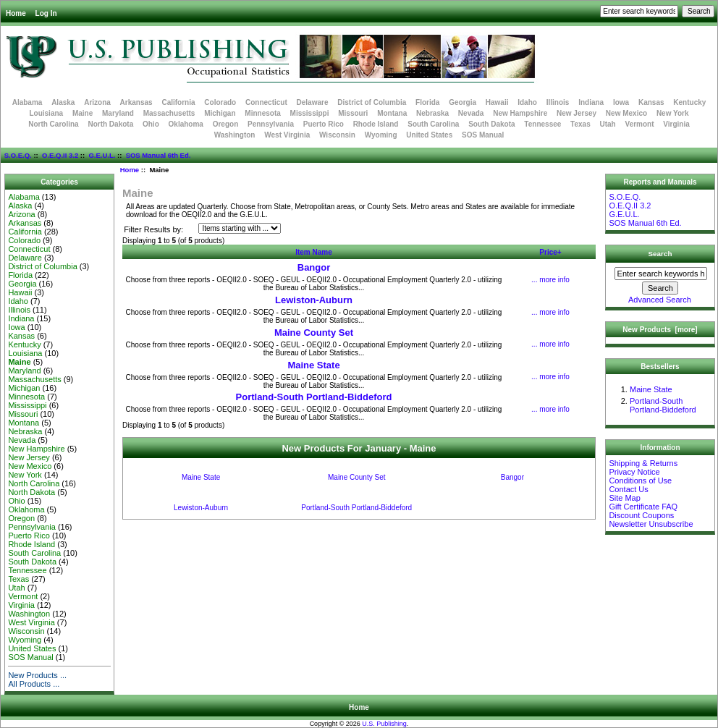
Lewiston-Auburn (314, 300)
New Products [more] (660, 330)
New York (673, 113)
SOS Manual (483, 135)
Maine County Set (314, 333)
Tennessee (542, 124)
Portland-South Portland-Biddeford (314, 397)
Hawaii (497, 102)
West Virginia (287, 135)
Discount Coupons (641, 515)
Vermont (640, 124)
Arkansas (136, 102)
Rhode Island (376, 124)
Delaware (313, 102)
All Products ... (34, 684)
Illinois (558, 102)
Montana (392, 113)
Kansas (651, 102)
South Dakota (491, 124)
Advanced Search (660, 300)
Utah (608, 124)
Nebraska (432, 113)
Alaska (63, 102)
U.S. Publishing (384, 724)
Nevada (471, 113)
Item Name (314, 252)
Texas (580, 124)
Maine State (313, 365)
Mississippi (310, 113)
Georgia (463, 102)
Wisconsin (337, 135)
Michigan (220, 113)
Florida (427, 102)
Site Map (624, 498)
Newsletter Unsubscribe (651, 524)
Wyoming (381, 135)
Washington (235, 135)
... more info (550, 280)
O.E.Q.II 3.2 (60, 155)
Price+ (550, 252)
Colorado (220, 102)
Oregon (226, 124)
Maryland (118, 113)
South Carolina (433, 124)
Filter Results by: (153, 229)
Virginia (676, 124)
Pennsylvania (271, 124)
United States (429, 135)
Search (660, 254)
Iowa (621, 102)
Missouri (353, 113)
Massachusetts (169, 113)
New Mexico (626, 113)
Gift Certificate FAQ (643, 507)
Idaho (527, 102)
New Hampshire (520, 113)
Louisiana (46, 113)
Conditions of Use (640, 481)
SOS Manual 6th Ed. (159, 155)
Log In (46, 13)
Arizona (97, 102)
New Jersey (576, 113)
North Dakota (110, 124)
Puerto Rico (324, 124)
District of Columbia (372, 102)
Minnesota (262, 113)
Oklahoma (186, 124)
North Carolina (53, 124)
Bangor (314, 267)
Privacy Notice (634, 472)
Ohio (151, 124)
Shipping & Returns (643, 463)
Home (16, 13)
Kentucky (689, 102)
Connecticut (266, 102)
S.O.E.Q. (18, 155)
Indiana (591, 102)
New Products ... (37, 675)
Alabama (28, 102)
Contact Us (628, 489)
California (178, 102)
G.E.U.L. (102, 155)
